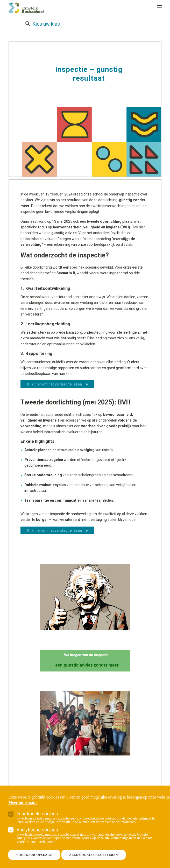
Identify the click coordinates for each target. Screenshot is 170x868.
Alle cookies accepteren (94, 855)
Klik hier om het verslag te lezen (55, 384)
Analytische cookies (37, 830)
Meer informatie (23, 803)
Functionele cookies (37, 814)
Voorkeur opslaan (34, 855)
